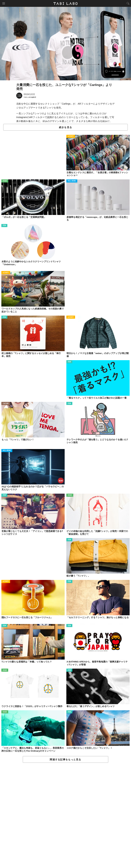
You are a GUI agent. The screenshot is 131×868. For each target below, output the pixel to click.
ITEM (4, 226)
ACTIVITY (71, 136)
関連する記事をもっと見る (65, 759)
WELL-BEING (72, 181)
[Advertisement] (65, 816)
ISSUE (5, 181)
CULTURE (6, 404)
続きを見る (65, 127)
